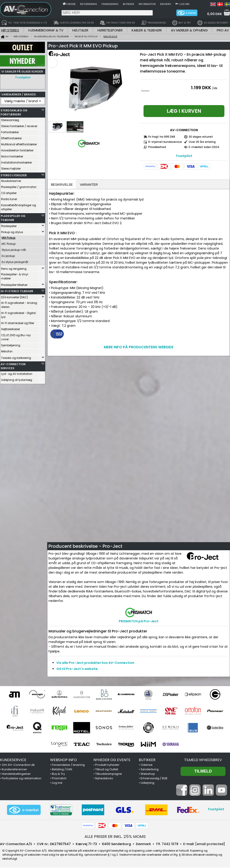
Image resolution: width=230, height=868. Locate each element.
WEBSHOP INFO (63, 760)
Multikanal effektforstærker (19, 143)
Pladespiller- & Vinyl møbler (15, 275)
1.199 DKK (201, 88)
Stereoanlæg (10, 119)
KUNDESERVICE (13, 760)
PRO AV (223, 30)
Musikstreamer (11, 180)
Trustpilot (23, 77)
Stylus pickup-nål (14, 249)
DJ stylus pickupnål (15, 261)
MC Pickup (9, 243)
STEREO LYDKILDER (14, 174)
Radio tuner (9, 198)
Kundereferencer (14, 770)
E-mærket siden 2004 (204, 147)
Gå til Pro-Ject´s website (77, 669)
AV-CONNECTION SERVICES (13, 365)
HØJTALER (80, 30)
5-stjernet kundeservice (165, 142)
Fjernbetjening (11, 344)
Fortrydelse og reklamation (22, 779)
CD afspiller (9, 192)
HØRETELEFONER (110, 30)
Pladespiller (9, 225)
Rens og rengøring (14, 268)
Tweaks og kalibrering (16, 357)
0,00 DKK (215, 14)
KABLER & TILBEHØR (147, 30)
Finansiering (110, 4)
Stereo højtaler (11, 167)
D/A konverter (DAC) (14, 296)
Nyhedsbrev (104, 779)
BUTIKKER (147, 760)
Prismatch (59, 779)
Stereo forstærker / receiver (19, 125)
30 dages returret (201, 137)
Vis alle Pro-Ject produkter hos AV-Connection (95, 663)
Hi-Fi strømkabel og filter (18, 322)
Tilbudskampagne (109, 774)
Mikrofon (7, 350)
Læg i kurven (184, 111)
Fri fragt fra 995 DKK (162, 137)
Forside (71, 4)
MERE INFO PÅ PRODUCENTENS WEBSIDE (139, 348)
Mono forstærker (12, 155)
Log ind (184, 4)
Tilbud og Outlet (107, 770)
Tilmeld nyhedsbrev (203, 760)
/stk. (215, 88)
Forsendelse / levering (68, 765)
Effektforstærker (11, 137)
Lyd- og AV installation (17, 373)
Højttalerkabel (10, 328)
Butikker (128, 4)
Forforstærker (10, 131)
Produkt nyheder (107, 765)
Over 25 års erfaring (202, 142)
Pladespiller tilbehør (14, 284)
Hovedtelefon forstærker (17, 149)
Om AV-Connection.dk (18, 765)
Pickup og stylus (12, 231)
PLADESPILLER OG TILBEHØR (13, 217)
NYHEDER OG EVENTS (112, 760)
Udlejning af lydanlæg (17, 379)
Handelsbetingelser (16, 774)
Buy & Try (58, 774)
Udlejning (147, 783)
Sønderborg (150, 770)
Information (147, 4)
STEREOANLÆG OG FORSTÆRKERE (14, 111)
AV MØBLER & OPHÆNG (189, 30)
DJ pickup (8, 255)
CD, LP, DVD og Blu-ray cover (16, 336)
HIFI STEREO (10, 30)
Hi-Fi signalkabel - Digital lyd (18, 314)
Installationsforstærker (17, 161)
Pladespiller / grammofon (19, 186)
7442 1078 (170, 844)
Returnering (89, 4)
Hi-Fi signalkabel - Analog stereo (19, 304)
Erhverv (166, 4)
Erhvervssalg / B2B (154, 779)
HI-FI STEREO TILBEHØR (17, 290)
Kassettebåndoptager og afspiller (19, 206)
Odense (147, 765)
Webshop (148, 774)
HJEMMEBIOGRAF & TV (46, 30)
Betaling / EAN (62, 770)
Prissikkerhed (157, 147)
